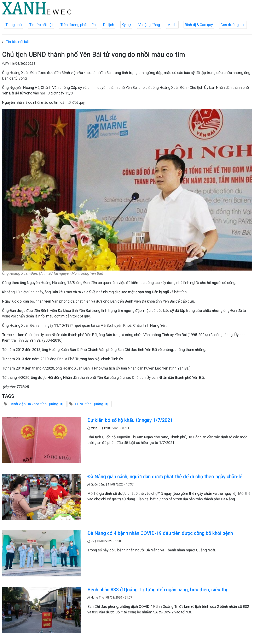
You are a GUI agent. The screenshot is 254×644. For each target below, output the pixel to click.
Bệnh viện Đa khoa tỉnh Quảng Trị (36, 404)
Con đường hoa (233, 25)
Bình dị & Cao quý (199, 25)
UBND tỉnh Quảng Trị (92, 404)
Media (172, 25)
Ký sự (126, 25)
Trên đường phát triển (78, 25)
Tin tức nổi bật (41, 25)
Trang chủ (14, 25)
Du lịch (109, 25)
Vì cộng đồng (149, 25)
